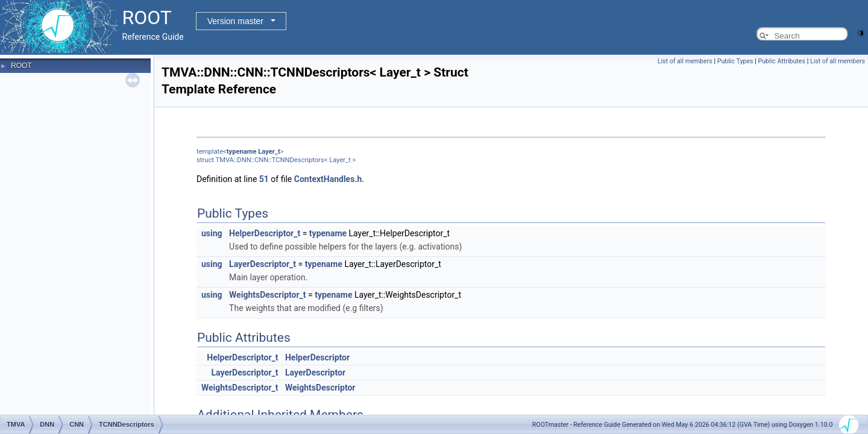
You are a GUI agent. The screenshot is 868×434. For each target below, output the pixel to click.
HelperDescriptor (317, 357)
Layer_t (269, 152)
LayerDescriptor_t (263, 264)
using (212, 233)
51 (264, 179)
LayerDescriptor (315, 373)
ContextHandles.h (328, 179)
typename (242, 152)
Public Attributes (782, 61)
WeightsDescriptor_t (267, 295)
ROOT (21, 66)
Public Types (735, 61)
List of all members (685, 61)
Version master (235, 21)
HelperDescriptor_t (265, 233)
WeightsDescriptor (320, 388)
